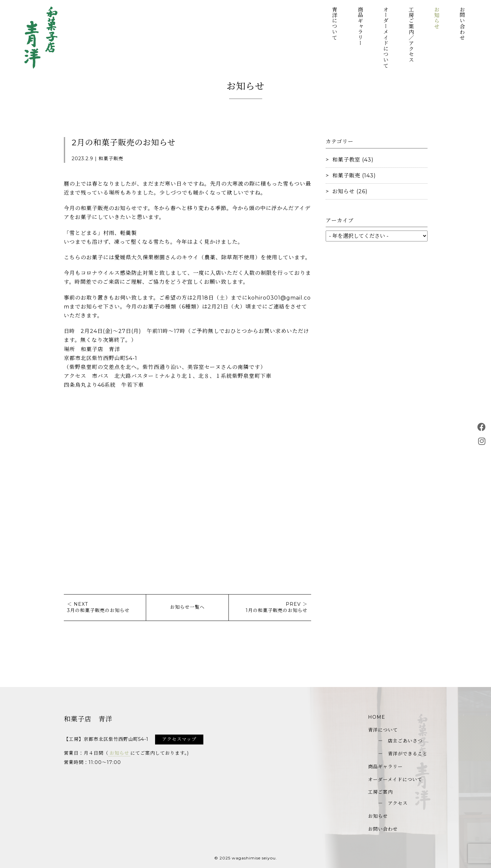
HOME (377, 717)
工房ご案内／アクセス (411, 35)
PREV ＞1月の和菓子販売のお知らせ (277, 607)
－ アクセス (393, 803)
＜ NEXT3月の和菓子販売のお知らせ (98, 607)
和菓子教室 (346, 160)
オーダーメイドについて (385, 37)
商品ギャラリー (360, 26)
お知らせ (437, 18)
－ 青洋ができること (403, 754)
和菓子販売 (346, 176)
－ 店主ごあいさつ (400, 741)
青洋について (334, 23)
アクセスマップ (179, 739)
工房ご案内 (380, 792)
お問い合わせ (462, 23)
